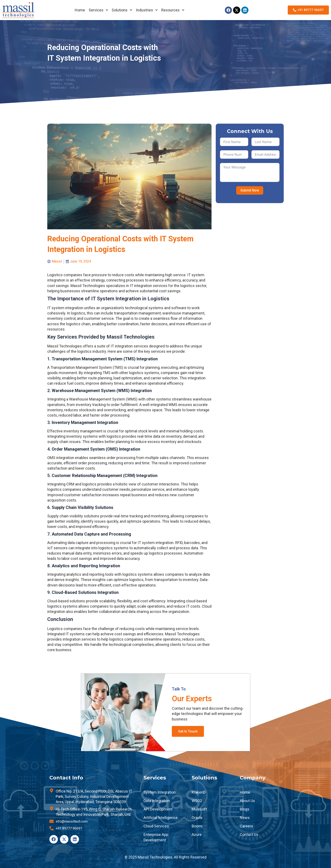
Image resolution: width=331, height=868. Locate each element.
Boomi (197, 826)
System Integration (160, 792)
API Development (158, 809)
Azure (197, 835)
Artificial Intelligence (161, 818)
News (245, 818)
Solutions (122, 10)
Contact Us (249, 835)
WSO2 (197, 801)
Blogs (245, 809)
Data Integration (157, 801)
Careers (246, 826)
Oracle (197, 818)
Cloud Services (156, 826)
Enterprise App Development (156, 837)
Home (80, 10)
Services (98, 10)
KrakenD (199, 792)
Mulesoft (199, 809)
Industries (147, 10)
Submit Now (250, 190)
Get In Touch (188, 731)
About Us (247, 801)
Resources (173, 10)
